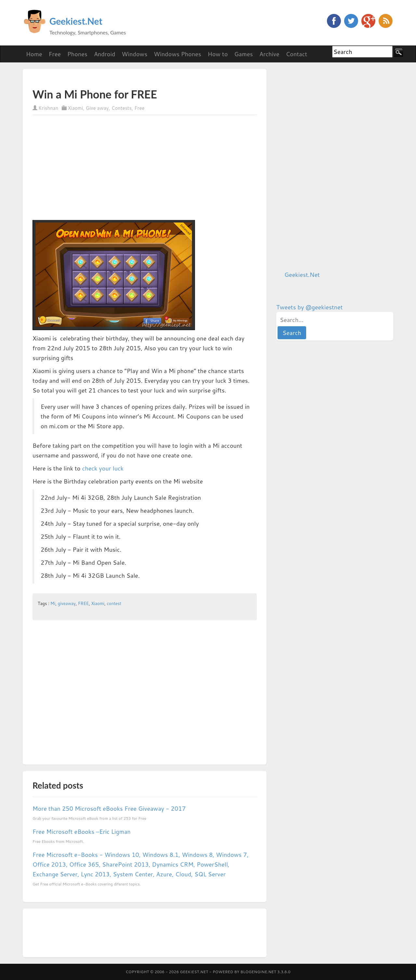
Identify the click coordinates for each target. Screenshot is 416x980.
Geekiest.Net (76, 21)
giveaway (67, 603)
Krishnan (48, 108)
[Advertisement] (109, 78)
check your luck (103, 468)
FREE (83, 603)
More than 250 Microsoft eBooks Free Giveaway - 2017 (109, 808)
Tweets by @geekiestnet (310, 307)
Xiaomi (75, 108)
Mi (53, 603)
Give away (97, 108)
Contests (122, 108)
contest (114, 603)
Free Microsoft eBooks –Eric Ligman (82, 832)
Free (140, 108)
